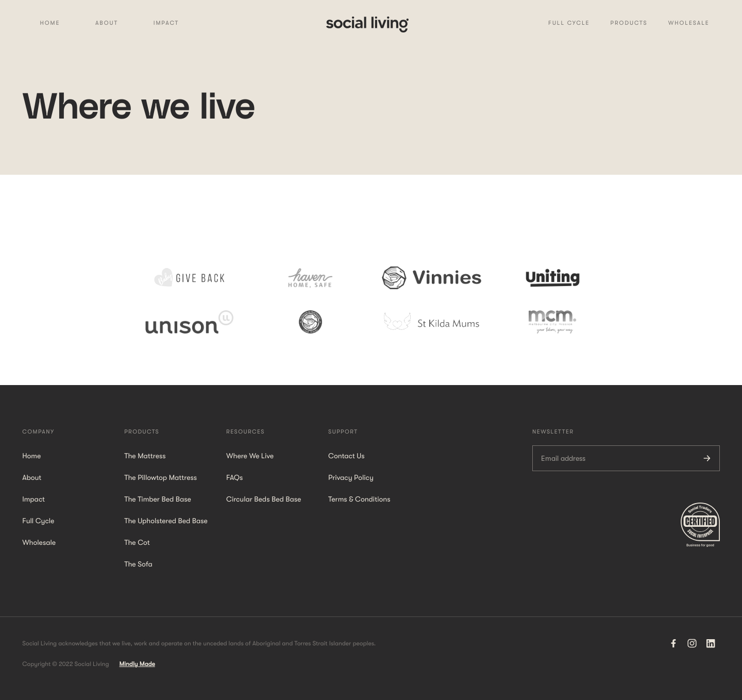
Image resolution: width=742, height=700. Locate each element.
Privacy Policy (351, 478)
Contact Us (347, 456)
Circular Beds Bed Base (264, 499)
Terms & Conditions (359, 499)
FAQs (234, 478)
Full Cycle (569, 23)
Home (50, 23)
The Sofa (138, 564)
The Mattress (145, 456)
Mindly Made (137, 664)
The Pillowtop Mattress (161, 478)
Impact (166, 23)
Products (629, 23)
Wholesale (39, 543)
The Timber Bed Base (158, 499)
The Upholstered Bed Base (166, 521)
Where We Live (250, 456)
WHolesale (689, 23)
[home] (367, 23)
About (107, 23)
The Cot (137, 543)
